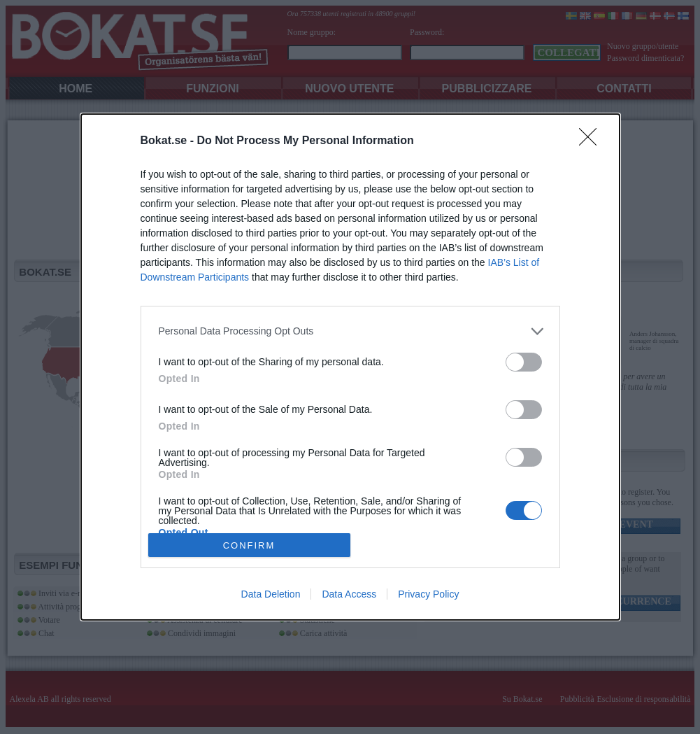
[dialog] (350, 367)
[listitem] (350, 331)
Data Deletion (271, 594)
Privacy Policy (428, 594)
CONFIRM (249, 545)
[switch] (524, 362)
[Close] (592, 141)
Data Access (349, 594)
